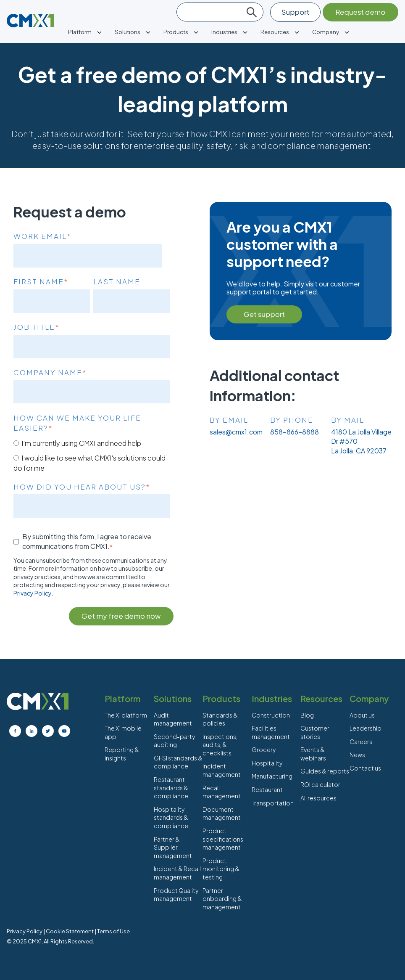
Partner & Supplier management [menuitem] (173, 847)
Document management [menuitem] (222, 813)
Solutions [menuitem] (173, 698)
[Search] (220, 12)
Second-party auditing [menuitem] (174, 741)
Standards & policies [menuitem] (220, 719)
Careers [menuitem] (361, 742)
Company (326, 32)
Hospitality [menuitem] (267, 763)
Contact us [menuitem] (365, 768)
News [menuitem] (357, 755)
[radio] (92, 443)
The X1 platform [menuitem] (126, 715)
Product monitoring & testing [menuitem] (221, 869)
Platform (80, 32)
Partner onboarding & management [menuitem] (222, 899)
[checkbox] (92, 455)
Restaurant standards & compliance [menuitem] (171, 788)
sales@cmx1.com (236, 432)
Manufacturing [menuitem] (272, 776)
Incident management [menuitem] (222, 770)
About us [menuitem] (362, 715)
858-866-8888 (295, 432)
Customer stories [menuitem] (315, 732)
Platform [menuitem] (123, 698)
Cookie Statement (70, 931)
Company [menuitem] (369, 698)
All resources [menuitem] (318, 798)
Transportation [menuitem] (273, 803)
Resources (275, 32)
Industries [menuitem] (272, 698)
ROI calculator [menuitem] (320, 784)
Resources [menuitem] (321, 698)
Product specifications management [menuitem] (223, 839)
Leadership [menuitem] (366, 728)
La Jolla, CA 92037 (359, 451)
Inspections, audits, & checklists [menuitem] (220, 745)
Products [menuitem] (221, 698)
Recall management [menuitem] (222, 792)
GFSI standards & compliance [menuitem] (178, 762)
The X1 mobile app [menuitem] (123, 732)
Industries (224, 32)
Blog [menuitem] (307, 715)
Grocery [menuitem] (264, 750)
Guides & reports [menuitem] (325, 771)
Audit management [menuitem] (173, 719)
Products (176, 32)
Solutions (128, 32)
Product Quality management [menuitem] (176, 895)
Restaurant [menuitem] (267, 789)
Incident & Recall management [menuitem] (177, 873)
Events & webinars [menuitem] (313, 754)
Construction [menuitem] (271, 715)
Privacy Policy (32, 593)
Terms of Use (113, 931)
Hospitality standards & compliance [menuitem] (171, 817)
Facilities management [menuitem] (271, 732)
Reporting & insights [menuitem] (122, 754)
